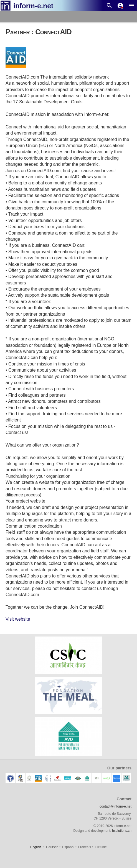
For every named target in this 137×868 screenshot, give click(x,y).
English (36, 847)
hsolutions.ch (122, 831)
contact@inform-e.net (116, 806)
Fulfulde (101, 847)
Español (68, 847)
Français (85, 847)
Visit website (18, 619)
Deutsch (52, 847)
